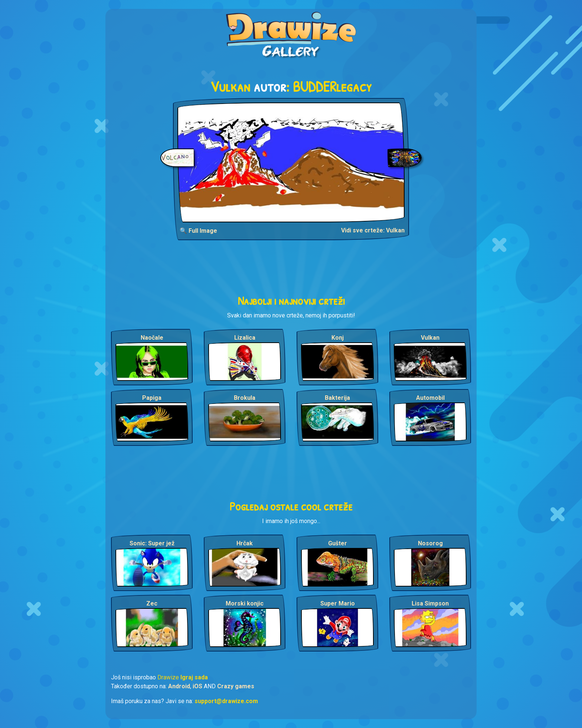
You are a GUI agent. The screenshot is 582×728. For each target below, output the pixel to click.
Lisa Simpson (430, 603)
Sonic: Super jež (152, 543)
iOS (197, 686)
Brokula (245, 398)
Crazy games (236, 686)
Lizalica (245, 338)
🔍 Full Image (198, 231)
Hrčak (245, 543)
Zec (152, 603)
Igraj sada (194, 677)
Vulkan (430, 338)
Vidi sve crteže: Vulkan (373, 230)
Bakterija (337, 398)
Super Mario (338, 603)
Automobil (430, 398)
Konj (338, 338)
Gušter (338, 543)
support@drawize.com (226, 701)
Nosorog (430, 543)
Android (179, 686)
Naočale (152, 338)
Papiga (152, 398)
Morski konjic (245, 603)
